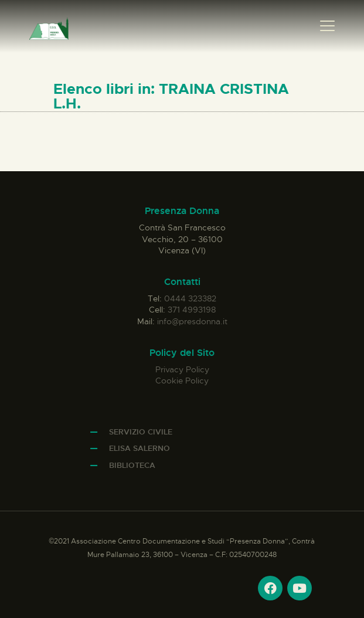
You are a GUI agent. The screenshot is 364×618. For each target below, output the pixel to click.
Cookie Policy (182, 381)
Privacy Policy (182, 369)
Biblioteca (132, 465)
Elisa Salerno (140, 448)
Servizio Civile (141, 432)
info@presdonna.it (192, 321)
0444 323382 (190, 298)
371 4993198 (192, 310)
